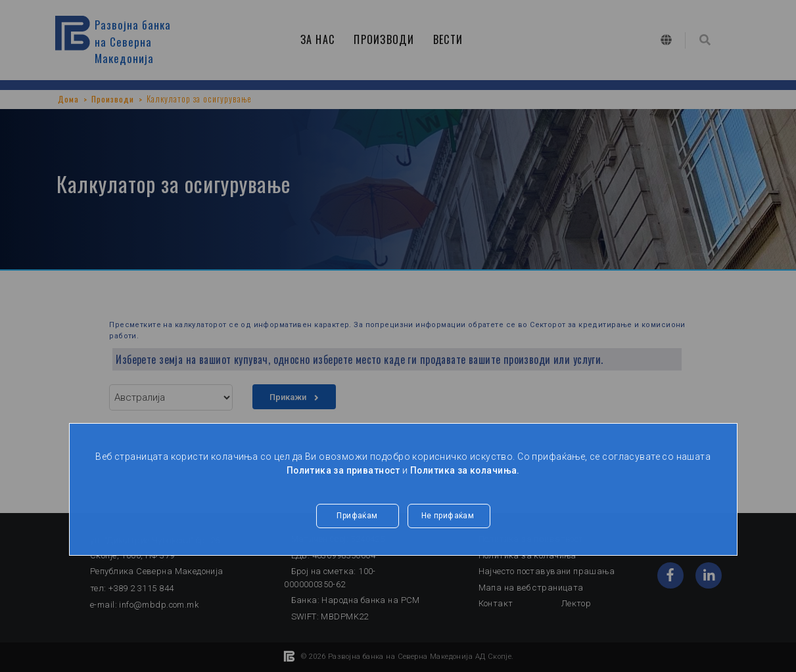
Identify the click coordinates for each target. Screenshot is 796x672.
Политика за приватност (342, 470)
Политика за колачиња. (466, 470)
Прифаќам (357, 516)
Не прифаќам (449, 516)
